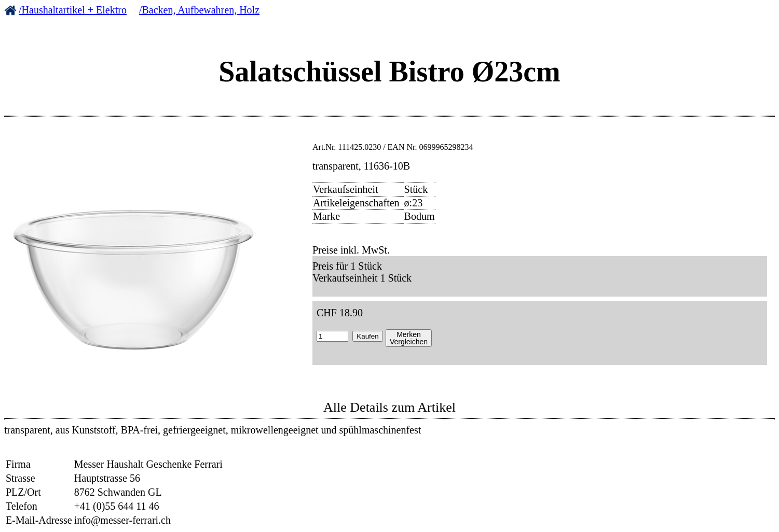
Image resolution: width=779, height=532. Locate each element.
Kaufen (367, 336)
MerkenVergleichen (409, 338)
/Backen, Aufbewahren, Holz (199, 10)
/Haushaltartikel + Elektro (73, 10)
